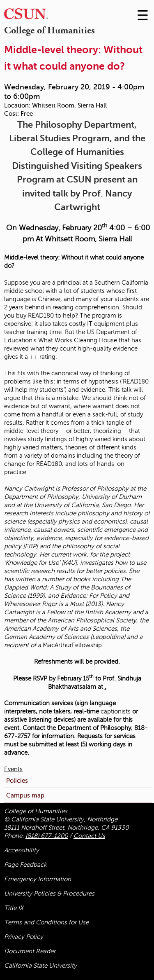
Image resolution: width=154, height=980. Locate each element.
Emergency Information (38, 879)
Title (14, 908)
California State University (40, 966)
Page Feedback (25, 865)
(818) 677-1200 (47, 836)
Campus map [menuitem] (25, 795)
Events (13, 769)
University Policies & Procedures (49, 893)
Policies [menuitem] (17, 780)
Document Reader (30, 951)
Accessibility (22, 850)
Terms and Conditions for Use (46, 922)
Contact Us (89, 836)
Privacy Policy (24, 937)
